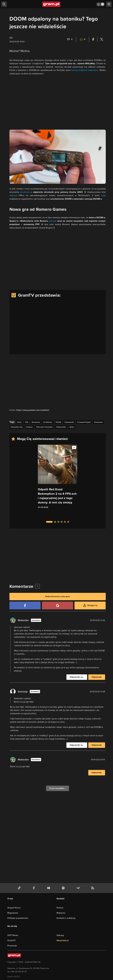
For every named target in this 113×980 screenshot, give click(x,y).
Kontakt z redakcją (66, 918)
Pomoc (60, 908)
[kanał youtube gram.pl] (49, 888)
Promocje (12, 946)
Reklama (61, 913)
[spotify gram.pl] (64, 888)
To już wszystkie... (58, 788)
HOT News (13, 935)
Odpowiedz (97, 677)
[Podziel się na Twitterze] (102, 39)
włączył (14, 195)
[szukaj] (4, 4)
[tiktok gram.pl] (20, 888)
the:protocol (63, 940)
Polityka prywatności (18, 918)
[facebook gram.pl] (34, 888)
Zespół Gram (14, 908)
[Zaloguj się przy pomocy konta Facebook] (25, 605)
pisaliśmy (25, 192)
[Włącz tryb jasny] (100, 4)
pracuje (53, 221)
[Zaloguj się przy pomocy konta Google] (58, 605)
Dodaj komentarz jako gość (58, 596)
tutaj (104, 195)
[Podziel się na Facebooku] (93, 39)
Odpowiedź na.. (77, 677)
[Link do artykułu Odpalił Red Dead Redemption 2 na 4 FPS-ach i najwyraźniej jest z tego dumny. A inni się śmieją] (58, 481)
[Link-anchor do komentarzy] (70, 39)
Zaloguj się (92, 605)
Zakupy (60, 935)
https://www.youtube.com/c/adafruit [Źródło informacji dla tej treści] (33, 410)
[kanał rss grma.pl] (93, 888)
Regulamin (13, 913)
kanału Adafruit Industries (85, 70)
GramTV (11, 940)
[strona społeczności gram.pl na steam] (79, 888)
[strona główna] (51, 4)
